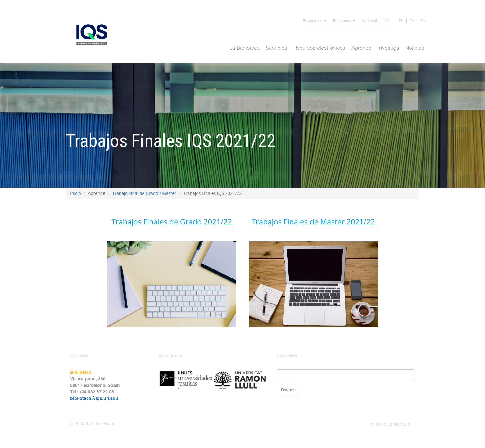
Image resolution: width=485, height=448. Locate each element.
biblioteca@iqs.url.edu (94, 399)
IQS (386, 21)
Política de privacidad (389, 424)
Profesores (344, 21)
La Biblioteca (245, 48)
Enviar (288, 390)
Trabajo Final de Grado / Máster (144, 193)
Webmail (369, 21)
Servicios (276, 48)
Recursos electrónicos (319, 48)
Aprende (361, 48)
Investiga (388, 48)
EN (423, 21)
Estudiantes (315, 21)
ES (401, 21)
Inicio (76, 193)
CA (412, 21)
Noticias (415, 48)
